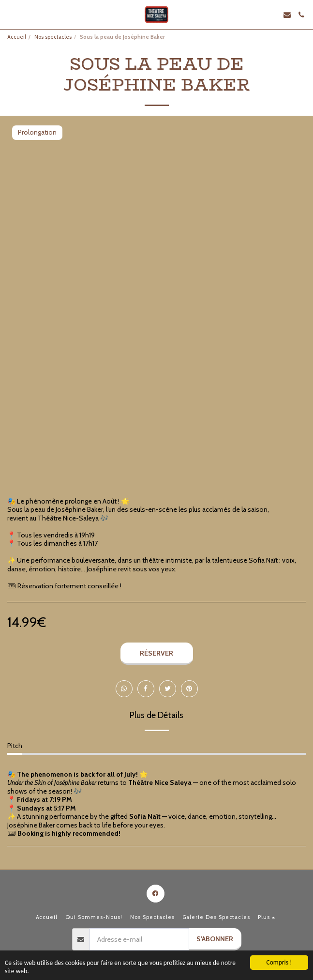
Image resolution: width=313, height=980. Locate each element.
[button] (11, 15)
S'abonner (215, 939)
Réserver (156, 653)
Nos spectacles (53, 37)
